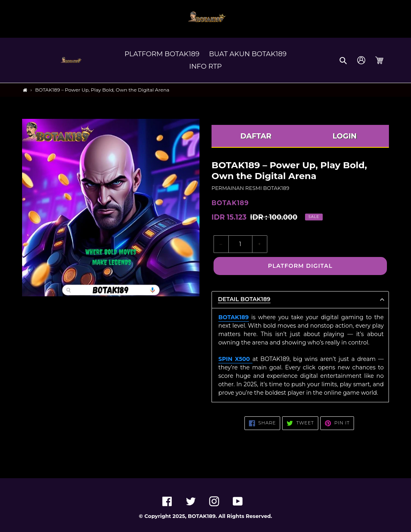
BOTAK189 (234, 317)
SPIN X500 (235, 359)
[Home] (25, 90)
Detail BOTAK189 (244, 299)
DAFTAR (256, 136)
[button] (344, 60)
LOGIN (344, 136)
